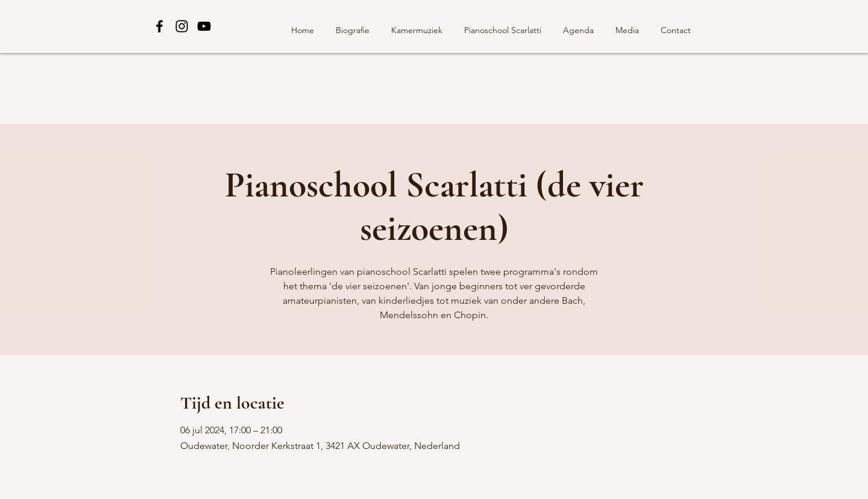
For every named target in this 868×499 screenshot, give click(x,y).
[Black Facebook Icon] (159, 26)
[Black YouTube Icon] (204, 26)
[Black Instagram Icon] (182, 26)
